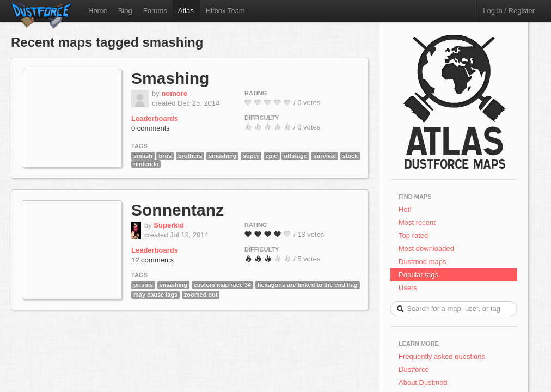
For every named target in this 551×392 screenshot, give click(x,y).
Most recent (417, 222)
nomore (174, 93)
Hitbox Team (225, 11)
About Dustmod (423, 382)
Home (98, 11)
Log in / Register (509, 11)
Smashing (170, 78)
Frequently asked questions (442, 356)
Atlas (186, 11)
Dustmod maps (422, 262)
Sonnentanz (177, 210)
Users (408, 288)
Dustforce (414, 369)
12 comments (152, 260)
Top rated (413, 235)
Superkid (169, 225)
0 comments (151, 128)
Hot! (405, 209)
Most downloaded (426, 249)
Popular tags (418, 275)
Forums (155, 11)
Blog (125, 11)
